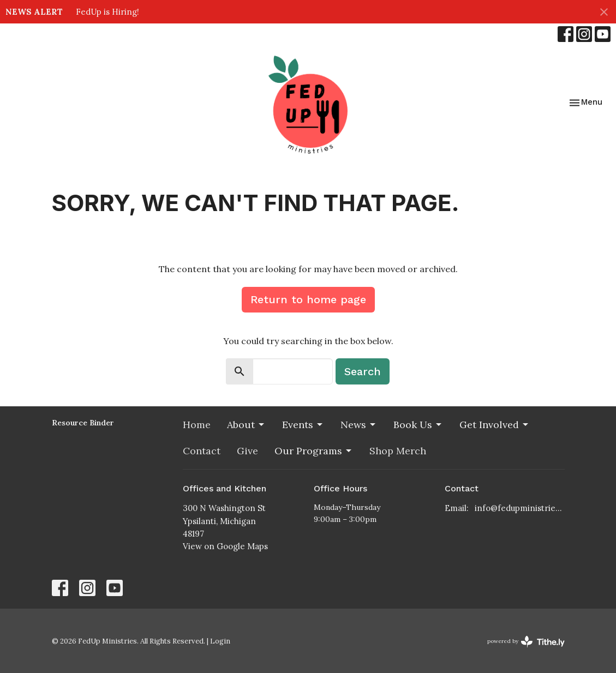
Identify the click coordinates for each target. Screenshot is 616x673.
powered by (526, 642)
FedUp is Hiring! (107, 12)
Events (303, 425)
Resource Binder (83, 423)
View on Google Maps (225, 546)
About (246, 425)
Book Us (418, 425)
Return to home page (308, 299)
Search (363, 371)
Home (197, 425)
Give (247, 451)
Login (220, 641)
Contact (202, 451)
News (359, 425)
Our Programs (314, 451)
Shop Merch (398, 451)
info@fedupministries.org (520, 508)
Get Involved (495, 425)
